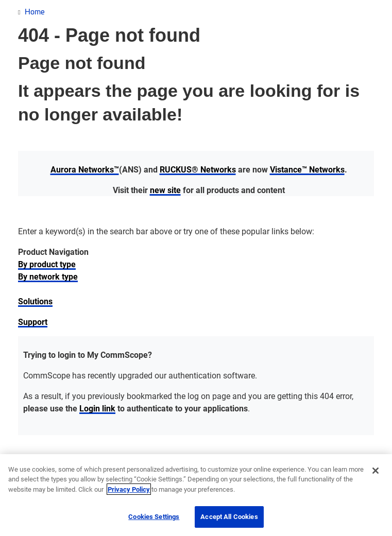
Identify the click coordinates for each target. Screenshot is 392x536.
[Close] (376, 471)
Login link (97, 408)
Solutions (35, 301)
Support (33, 322)
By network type (48, 276)
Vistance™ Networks (307, 169)
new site (165, 190)
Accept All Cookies (229, 516)
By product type (47, 264)
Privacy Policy (129, 489)
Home (35, 11)
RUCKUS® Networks (198, 169)
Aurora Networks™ (85, 169)
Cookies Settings (154, 516)
